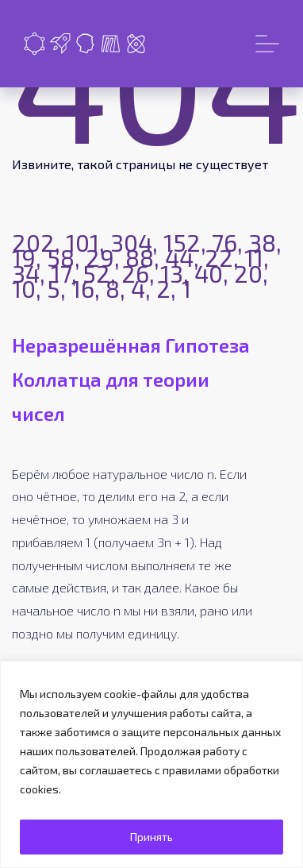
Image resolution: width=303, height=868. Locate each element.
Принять (151, 837)
